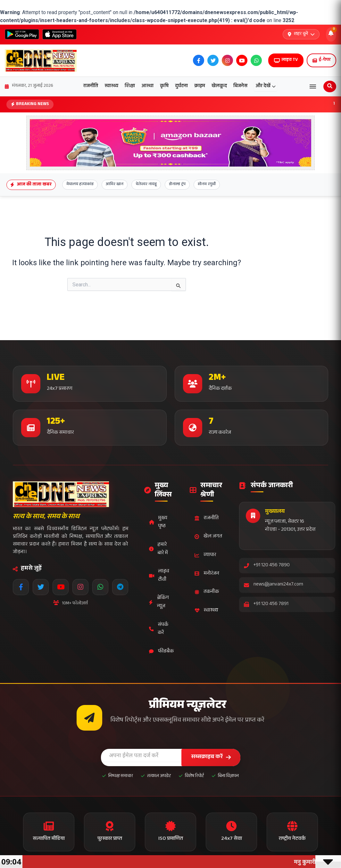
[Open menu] (313, 86)
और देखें (266, 86)
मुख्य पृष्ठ (158, 523)
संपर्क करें (159, 629)
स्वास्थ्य (111, 86)
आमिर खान (115, 184)
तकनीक (207, 592)
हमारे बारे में (158, 549)
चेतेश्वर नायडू (146, 184)
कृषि (164, 86)
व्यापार (205, 555)
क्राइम (200, 86)
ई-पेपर (321, 60)
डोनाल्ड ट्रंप (177, 184)
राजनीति (91, 86)
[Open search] (330, 86)
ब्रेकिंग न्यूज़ (159, 602)
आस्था (147, 86)
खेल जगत (208, 537)
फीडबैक (161, 652)
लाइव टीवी (159, 576)
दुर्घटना (181, 86)
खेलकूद (219, 86)
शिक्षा (130, 86)
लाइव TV (286, 60)
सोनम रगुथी (207, 184)
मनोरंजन (207, 574)
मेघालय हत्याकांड (80, 184)
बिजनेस (240, 86)
